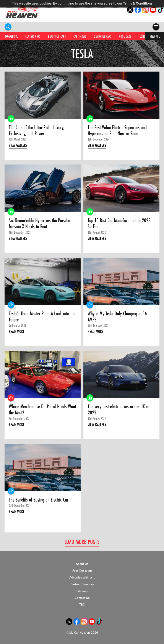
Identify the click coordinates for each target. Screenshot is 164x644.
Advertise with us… (82, 578)
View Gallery (18, 145)
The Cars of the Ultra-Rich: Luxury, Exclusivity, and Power (37, 131)
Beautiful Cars (57, 36)
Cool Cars (125, 36)
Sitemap (82, 591)
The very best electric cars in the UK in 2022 (119, 410)
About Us (82, 564)
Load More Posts (82, 542)
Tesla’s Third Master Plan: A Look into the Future (42, 317)
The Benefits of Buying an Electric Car (39, 500)
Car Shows (80, 36)
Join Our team (82, 571)
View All (155, 36)
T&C (82, 605)
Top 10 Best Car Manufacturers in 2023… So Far (121, 224)
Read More (17, 332)
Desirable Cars (103, 36)
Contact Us (82, 598)
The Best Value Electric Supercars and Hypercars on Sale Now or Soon (117, 131)
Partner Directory (82, 584)
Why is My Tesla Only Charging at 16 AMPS (117, 317)
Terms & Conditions (138, 3)
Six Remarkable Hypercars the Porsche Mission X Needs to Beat (39, 224)
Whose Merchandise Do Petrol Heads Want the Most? (42, 410)
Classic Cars (33, 36)
